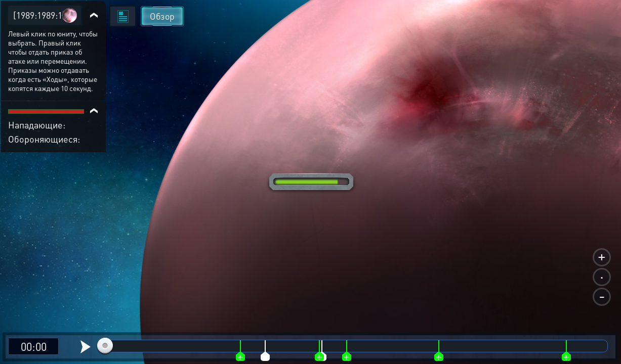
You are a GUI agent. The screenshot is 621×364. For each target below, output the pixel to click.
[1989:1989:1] (39, 15)
